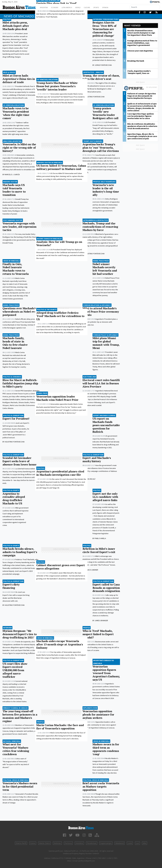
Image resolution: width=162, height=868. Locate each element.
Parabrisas (92, 843)
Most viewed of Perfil (140, 88)
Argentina (45, 7)
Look (130, 843)
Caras (33, 843)
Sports (104, 7)
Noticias (57, 843)
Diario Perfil (21, 843)
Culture (93, 7)
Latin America (70, 7)
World (83, 7)
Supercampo (106, 843)
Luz (137, 843)
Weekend (120, 843)
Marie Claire (44, 843)
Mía (145, 843)
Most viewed (132, 25)
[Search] (145, 7)
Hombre (79, 843)
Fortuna (68, 843)
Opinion (114, 7)
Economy (57, 7)
